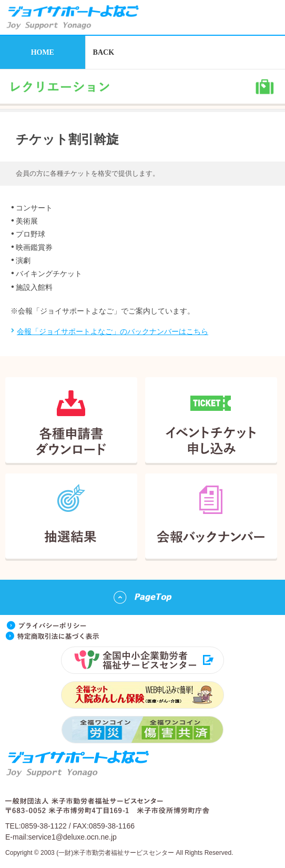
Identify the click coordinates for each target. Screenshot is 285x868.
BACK (104, 52)
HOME (43, 52)
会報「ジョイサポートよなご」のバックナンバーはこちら (113, 331)
